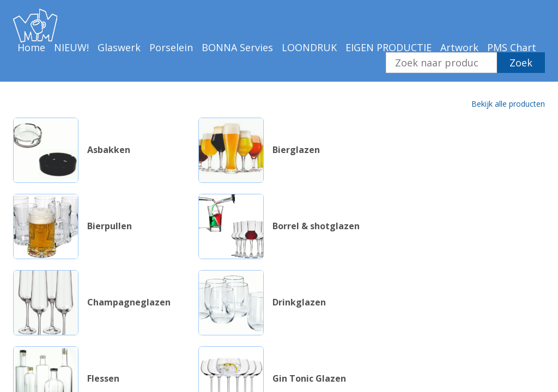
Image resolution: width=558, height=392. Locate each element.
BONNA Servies (237, 47)
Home (31, 47)
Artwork (459, 47)
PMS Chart (512, 47)
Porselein (171, 47)
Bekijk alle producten (508, 104)
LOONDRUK (309, 47)
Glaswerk (119, 47)
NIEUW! (71, 47)
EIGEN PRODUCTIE (389, 47)
